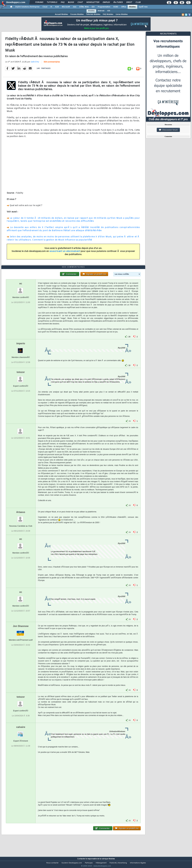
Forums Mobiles (77, 14)
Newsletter (93, 2)
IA (51, 7)
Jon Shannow (21, 632)
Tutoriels (52, 2)
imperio (21, 349)
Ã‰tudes (118, 2)
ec (21, 289)
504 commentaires (52, 64)
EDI (93, 7)
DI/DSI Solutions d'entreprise (27, 7)
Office (124, 7)
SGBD (116, 7)
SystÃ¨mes (143, 7)
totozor (21, 378)
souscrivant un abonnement (65, 253)
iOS (109, 11)
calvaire (21, 733)
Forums (39, 2)
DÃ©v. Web (84, 7)
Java (74, 7)
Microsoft (66, 7)
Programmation (104, 7)
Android (101, 11)
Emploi (106, 2)
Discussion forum (168, 130)
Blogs (71, 2)
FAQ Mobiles (108, 14)
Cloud (45, 7)
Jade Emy (35, 64)
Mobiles (132, 7)
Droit (129, 2)
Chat (80, 2)
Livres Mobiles (122, 14)
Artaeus (21, 518)
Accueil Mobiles (61, 14)
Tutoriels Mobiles (93, 14)
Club (138, 2)
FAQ (63, 2)
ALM (57, 7)
